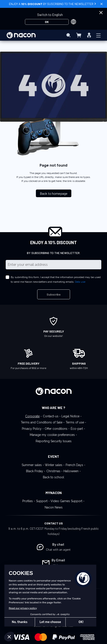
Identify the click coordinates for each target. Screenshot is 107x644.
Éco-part (77, 429)
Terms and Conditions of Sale (42, 422)
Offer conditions (56, 429)
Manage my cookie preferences (52, 435)
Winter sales (54, 465)
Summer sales (32, 465)
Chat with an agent (58, 549)
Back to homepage (54, 193)
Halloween (71, 471)
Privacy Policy (32, 429)
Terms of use (75, 422)
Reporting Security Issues (54, 441)
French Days (74, 465)
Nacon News (54, 507)
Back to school (53, 477)
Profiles (28, 501)
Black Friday (35, 471)
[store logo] (21, 35)
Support (42, 501)
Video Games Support (66, 501)
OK (47, 22)
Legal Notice (70, 416)
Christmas (53, 471)
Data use (80, 282)
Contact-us (51, 416)
